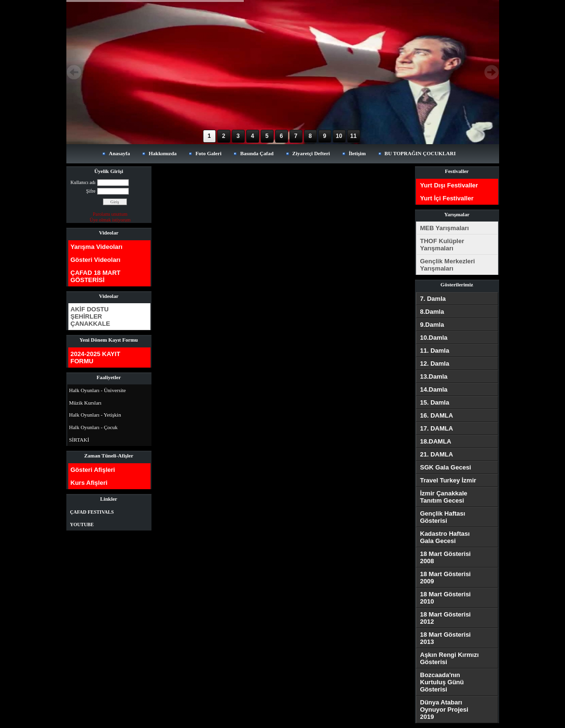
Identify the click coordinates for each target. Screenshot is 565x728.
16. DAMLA (437, 415)
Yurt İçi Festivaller (447, 198)
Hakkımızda (163, 153)
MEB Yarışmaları (445, 228)
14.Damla (434, 389)
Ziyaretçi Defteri (311, 153)
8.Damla (432, 312)
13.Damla (434, 376)
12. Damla (435, 364)
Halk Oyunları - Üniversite (98, 390)
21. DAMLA (437, 454)
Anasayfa (119, 153)
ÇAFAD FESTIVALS (92, 512)
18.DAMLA (436, 441)
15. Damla (435, 402)
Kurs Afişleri (89, 483)
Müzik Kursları (86, 403)
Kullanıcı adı (83, 182)
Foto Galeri (208, 153)
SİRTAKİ (79, 440)
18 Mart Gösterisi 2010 (446, 598)
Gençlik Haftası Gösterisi (443, 517)
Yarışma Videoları (97, 247)
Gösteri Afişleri (93, 470)
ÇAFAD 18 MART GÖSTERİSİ (96, 276)
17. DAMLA (437, 428)
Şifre (91, 191)
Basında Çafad (257, 153)
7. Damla (433, 299)
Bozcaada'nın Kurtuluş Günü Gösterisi (442, 682)
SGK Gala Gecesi (446, 467)
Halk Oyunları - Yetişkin (95, 415)
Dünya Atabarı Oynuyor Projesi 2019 (444, 709)
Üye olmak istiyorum (110, 220)
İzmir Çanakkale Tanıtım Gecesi (444, 497)
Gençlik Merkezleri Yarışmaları (448, 265)
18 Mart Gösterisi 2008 (446, 557)
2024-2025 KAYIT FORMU (96, 358)
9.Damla (432, 325)
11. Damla (435, 351)
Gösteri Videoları (96, 260)
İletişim (357, 153)
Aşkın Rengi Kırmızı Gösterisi (450, 658)
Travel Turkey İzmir (448, 480)
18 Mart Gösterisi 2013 (446, 638)
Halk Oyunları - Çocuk (94, 427)
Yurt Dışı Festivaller (449, 185)
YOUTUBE (82, 524)
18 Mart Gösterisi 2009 (446, 578)
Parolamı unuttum (110, 214)
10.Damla (434, 338)
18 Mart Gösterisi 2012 (446, 618)
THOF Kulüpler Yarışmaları (442, 245)
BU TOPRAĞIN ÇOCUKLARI (420, 153)
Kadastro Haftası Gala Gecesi (445, 537)
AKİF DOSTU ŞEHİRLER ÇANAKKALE (90, 316)
